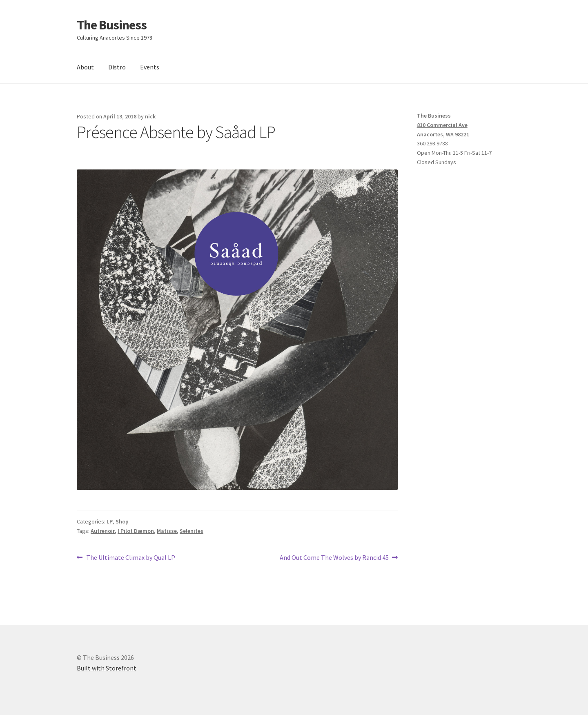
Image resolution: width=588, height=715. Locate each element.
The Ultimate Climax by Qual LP (130, 558)
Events (150, 67)
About (85, 67)
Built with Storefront (107, 668)
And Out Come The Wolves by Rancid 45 (334, 558)
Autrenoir (103, 531)
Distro (117, 67)
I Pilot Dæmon (136, 531)
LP (110, 521)
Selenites (192, 531)
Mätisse (167, 531)
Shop (122, 521)
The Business (112, 25)
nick (150, 116)
